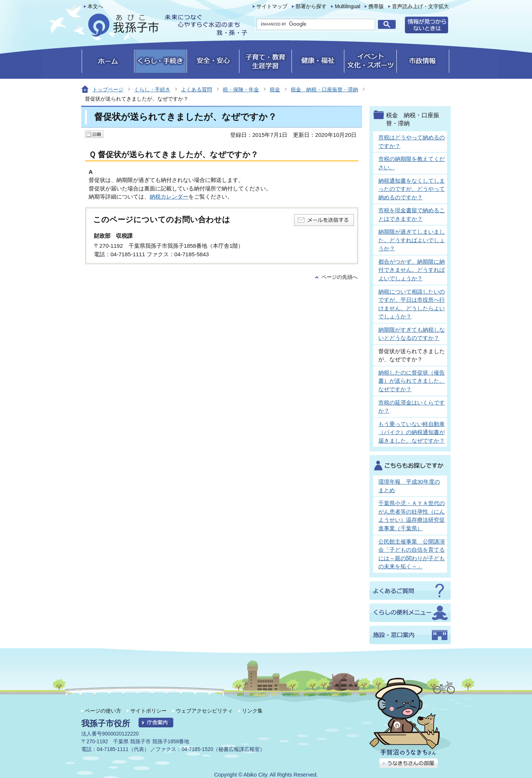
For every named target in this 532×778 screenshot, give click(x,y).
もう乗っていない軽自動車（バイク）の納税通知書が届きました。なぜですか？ (412, 432)
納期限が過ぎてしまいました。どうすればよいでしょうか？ (412, 240)
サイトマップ (272, 6)
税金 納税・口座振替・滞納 (324, 89)
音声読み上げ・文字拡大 (420, 6)
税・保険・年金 (241, 89)
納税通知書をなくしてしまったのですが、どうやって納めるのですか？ (412, 189)
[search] (316, 24)
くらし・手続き (152, 89)
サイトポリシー (149, 711)
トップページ (108, 89)
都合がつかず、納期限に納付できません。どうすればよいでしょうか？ (412, 270)
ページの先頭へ (340, 277)
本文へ (95, 6)
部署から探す (311, 6)
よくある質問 (197, 89)
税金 (275, 89)
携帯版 (376, 6)
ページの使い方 (103, 711)
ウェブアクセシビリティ (204, 711)
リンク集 (252, 711)
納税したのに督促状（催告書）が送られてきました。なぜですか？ (412, 381)
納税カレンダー (169, 197)
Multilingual (347, 6)
